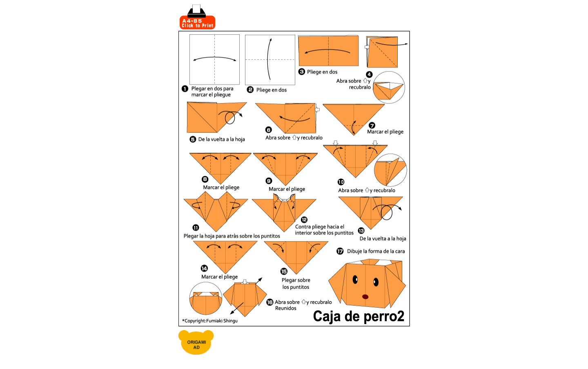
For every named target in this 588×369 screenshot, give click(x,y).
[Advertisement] (313, 17)
